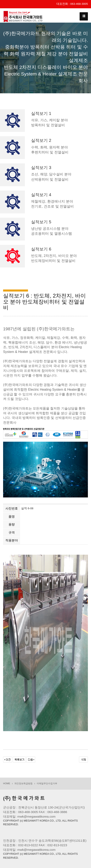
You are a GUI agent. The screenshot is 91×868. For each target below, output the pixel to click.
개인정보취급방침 (23, 783)
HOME (7, 783)
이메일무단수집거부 (47, 783)
